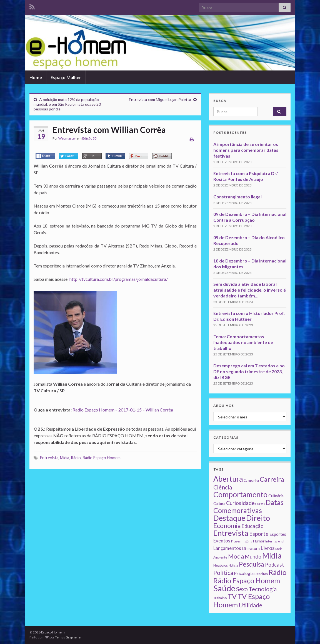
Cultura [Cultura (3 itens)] (219, 504)
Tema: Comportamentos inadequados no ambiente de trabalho (243, 342)
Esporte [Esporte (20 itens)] (259, 534)
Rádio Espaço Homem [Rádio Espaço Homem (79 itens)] (247, 580)
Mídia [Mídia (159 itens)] (272, 555)
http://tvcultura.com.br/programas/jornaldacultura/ (119, 279)
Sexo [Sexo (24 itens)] (242, 589)
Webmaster (67, 138)
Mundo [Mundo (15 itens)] (253, 556)
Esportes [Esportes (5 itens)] (278, 534)
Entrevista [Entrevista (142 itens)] (231, 533)
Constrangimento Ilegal (237, 197)
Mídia (65, 458)
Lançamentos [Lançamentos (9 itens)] (227, 548)
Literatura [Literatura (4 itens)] (251, 548)
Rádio (76, 458)
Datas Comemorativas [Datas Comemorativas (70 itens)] (248, 506)
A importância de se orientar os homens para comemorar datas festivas (246, 150)
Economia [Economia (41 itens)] (227, 526)
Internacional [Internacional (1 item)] (275, 541)
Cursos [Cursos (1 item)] (260, 504)
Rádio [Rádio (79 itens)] (277, 572)
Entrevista (49, 458)
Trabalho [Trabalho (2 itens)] (220, 598)
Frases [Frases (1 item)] (236, 541)
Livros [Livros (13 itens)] (267, 548)
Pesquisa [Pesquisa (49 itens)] (252, 564)
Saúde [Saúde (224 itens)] (224, 588)
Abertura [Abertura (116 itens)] (228, 479)
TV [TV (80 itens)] (232, 596)
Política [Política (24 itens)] (223, 573)
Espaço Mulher (66, 77)
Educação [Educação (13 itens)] (252, 526)
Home (36, 77)
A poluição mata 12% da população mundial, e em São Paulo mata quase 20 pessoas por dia (67, 104)
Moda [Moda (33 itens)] (236, 556)
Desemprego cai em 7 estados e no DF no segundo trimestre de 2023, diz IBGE (249, 371)
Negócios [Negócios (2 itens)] (221, 565)
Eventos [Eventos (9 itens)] (222, 541)
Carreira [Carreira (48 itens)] (272, 479)
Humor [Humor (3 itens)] (259, 541)
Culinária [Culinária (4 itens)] (276, 496)
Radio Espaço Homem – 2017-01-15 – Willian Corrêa (123, 410)
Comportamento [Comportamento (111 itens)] (240, 494)
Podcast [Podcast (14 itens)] (275, 565)
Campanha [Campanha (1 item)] (251, 480)
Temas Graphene (68, 637)
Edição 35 (89, 138)
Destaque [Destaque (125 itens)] (229, 518)
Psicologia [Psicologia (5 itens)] (244, 573)
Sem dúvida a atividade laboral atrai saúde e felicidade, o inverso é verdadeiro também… (250, 290)
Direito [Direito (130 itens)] (258, 518)
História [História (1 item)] (247, 541)
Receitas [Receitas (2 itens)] (261, 574)
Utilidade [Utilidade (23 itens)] (250, 605)
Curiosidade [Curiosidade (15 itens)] (240, 503)
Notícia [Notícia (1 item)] (233, 565)
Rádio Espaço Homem (102, 458)
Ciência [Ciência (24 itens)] (223, 487)
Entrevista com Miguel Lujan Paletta (160, 99)
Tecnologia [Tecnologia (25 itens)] (263, 589)
